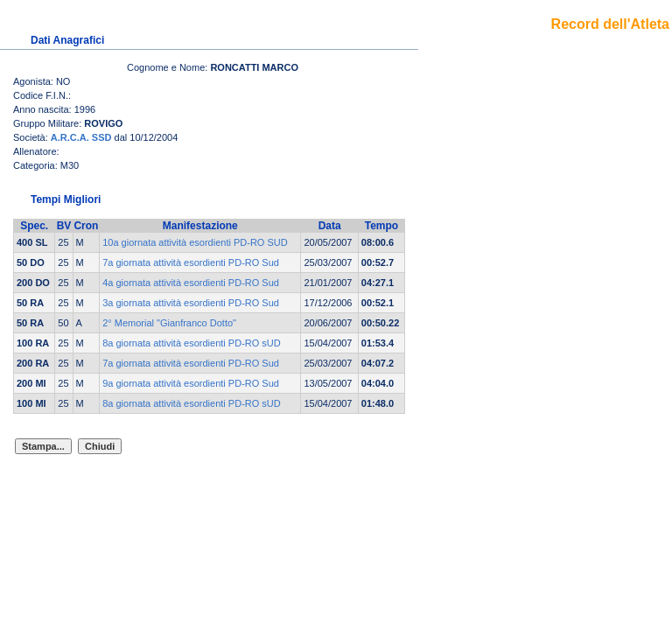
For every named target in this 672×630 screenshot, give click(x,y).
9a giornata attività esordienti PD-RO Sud (191, 383)
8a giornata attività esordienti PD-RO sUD (192, 343)
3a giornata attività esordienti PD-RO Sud (191, 303)
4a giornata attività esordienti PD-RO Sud (191, 283)
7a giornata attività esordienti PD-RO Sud (191, 262)
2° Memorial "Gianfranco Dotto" (169, 323)
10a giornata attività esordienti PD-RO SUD (195, 242)
